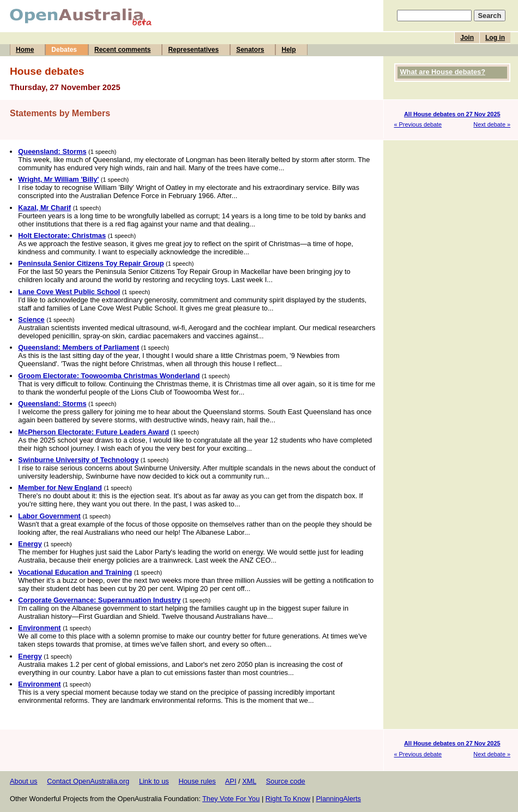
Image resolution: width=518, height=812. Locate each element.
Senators (250, 50)
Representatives (193, 50)
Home (25, 50)
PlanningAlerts (339, 799)
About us (24, 781)
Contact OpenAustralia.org (88, 781)
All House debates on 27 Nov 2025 (452, 114)
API (231, 781)
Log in (495, 38)
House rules (197, 781)
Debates (64, 50)
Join (467, 38)
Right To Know (288, 799)
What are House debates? (443, 72)
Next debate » (492, 124)
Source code (286, 781)
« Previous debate (418, 124)
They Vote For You (231, 799)
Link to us (154, 781)
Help (288, 50)
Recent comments (122, 50)
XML (249, 781)
